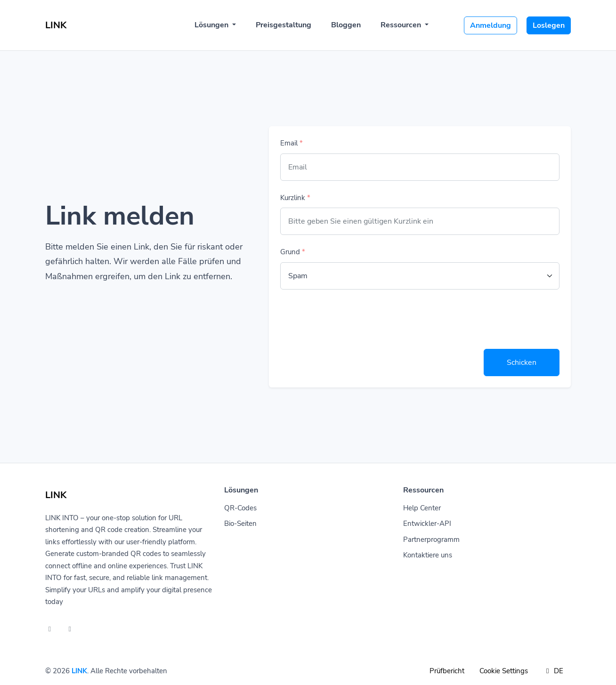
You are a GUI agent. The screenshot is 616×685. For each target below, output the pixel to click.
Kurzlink (295, 198)
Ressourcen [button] (402, 25)
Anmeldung (490, 25)
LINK (79, 671)
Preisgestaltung (284, 25)
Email (292, 143)
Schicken (522, 363)
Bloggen (346, 25)
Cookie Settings (504, 671)
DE (553, 671)
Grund (293, 252)
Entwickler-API (427, 524)
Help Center (422, 508)
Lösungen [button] (212, 25)
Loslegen (549, 25)
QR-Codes (240, 508)
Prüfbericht (447, 671)
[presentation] (352, 319)
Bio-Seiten (240, 524)
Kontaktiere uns (428, 555)
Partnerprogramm (431, 540)
